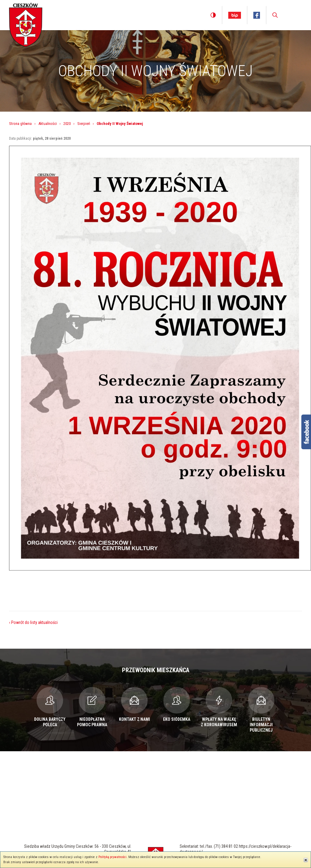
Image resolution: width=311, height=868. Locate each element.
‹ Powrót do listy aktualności (33, 622)
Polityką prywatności (112, 857)
